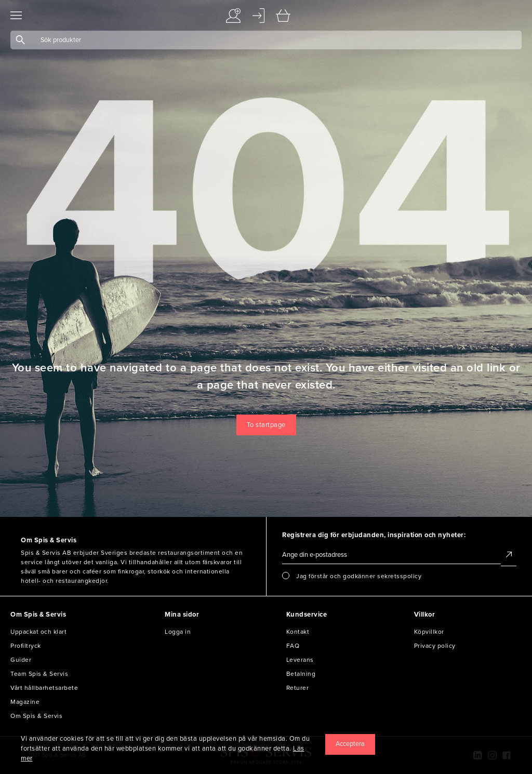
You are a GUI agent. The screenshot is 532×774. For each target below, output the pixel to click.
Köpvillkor (429, 632)
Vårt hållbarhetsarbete (44, 688)
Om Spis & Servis (36, 716)
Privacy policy (435, 646)
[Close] (350, 744)
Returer (298, 688)
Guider (21, 660)
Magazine (25, 702)
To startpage (266, 425)
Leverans (300, 660)
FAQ (293, 646)
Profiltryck (26, 646)
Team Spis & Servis (39, 674)
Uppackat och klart (38, 632)
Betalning (301, 674)
